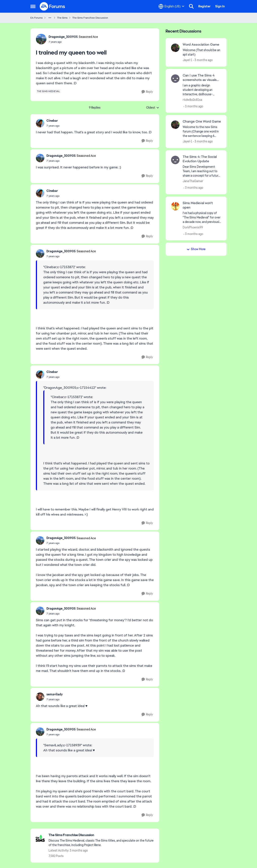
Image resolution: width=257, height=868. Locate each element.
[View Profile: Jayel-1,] (175, 48)
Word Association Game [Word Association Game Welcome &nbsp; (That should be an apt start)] (201, 45)
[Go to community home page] (53, 6)
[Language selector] (171, 6)
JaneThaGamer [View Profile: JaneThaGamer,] (193, 181)
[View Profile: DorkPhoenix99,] (175, 206)
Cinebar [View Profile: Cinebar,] (52, 121)
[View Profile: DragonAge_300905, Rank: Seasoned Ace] (41, 39)
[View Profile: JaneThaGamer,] (175, 160)
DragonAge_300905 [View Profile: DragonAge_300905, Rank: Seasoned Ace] (63, 37)
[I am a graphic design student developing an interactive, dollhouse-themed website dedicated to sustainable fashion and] (202, 90)
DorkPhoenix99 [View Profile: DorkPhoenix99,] (193, 227)
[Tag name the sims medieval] (49, 91)
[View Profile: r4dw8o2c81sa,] (175, 79)
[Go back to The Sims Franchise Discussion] (102, 835)
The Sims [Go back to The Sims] (62, 18)
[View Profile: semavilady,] (40, 697)
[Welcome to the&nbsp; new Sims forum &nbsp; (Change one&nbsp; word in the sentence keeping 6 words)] (202, 132)
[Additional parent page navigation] (50, 18)
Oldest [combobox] (153, 108)
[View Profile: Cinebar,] (40, 123)
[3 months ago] (203, 60)
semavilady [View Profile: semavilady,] (55, 694)
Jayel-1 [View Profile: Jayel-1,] (187, 60)
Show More (196, 249)
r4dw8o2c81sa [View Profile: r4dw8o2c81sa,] (192, 100)
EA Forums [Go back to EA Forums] (37, 18)
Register (204, 6)
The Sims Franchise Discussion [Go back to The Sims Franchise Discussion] (90, 18)
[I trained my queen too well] (53, 126)
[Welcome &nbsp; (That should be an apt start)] (202, 52)
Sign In (220, 6)
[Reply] (147, 92)
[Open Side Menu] (33, 6)
